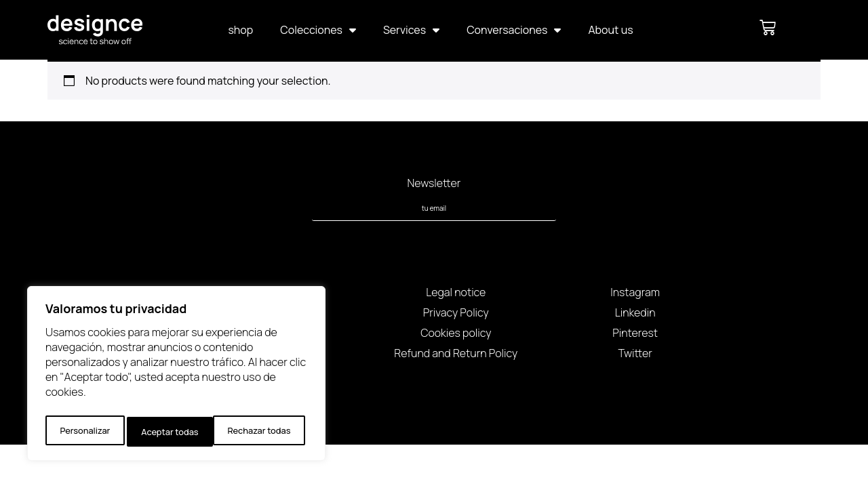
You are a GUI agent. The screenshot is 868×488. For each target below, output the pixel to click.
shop (240, 30)
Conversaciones (514, 30)
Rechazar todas (172, 431)
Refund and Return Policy (456, 353)
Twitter (635, 353)
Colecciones (318, 30)
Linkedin (635, 312)
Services (411, 30)
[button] (800, 27)
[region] (176, 377)
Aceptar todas (265, 431)
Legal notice (456, 292)
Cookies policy (456, 333)
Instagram (635, 292)
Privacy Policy (456, 312)
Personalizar (84, 431)
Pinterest (635, 333)
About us (610, 30)
